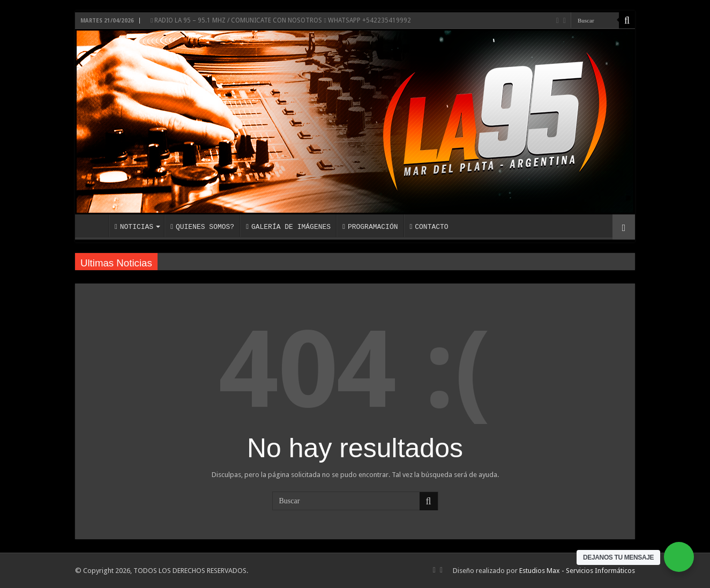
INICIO (94, 226)
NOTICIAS (134, 227)
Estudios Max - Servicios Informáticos (577, 571)
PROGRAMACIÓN (370, 227)
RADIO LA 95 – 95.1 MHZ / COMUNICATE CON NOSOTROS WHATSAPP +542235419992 (281, 20)
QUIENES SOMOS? (202, 227)
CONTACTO (429, 227)
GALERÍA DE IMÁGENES (288, 227)
